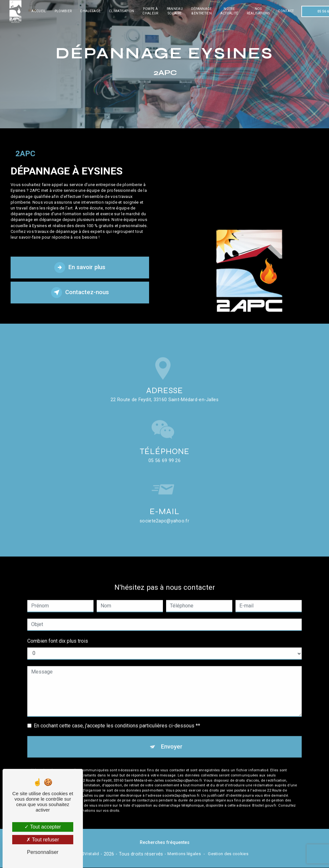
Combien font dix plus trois (58, 633)
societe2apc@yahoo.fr (164, 513)
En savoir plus (80, 268)
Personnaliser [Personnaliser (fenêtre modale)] (43, 852)
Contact (287, 11)
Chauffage (92, 11)
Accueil (40, 11)
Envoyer (172, 739)
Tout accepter (43, 827)
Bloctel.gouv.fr (264, 798)
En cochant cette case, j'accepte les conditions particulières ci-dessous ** (117, 717)
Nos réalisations (259, 11)
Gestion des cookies (228, 854)
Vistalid (92, 854)
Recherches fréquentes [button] (165, 843)
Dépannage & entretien (203, 11)
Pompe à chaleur (151, 11)
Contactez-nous (80, 293)
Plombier (64, 11)
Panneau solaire (176, 11)
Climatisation (123, 11)
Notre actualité (230, 11)
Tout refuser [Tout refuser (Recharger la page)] (43, 840)
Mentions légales (184, 854)
